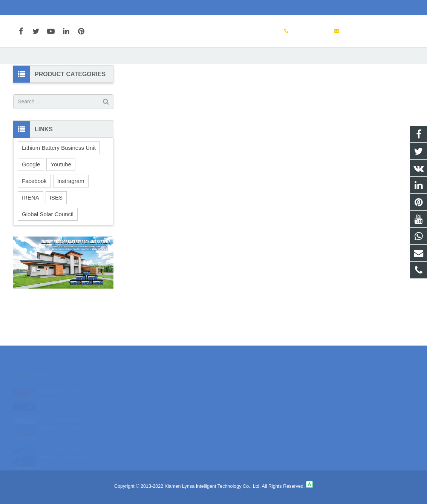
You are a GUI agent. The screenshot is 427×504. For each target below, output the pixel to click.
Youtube (61, 202)
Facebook (34, 219)
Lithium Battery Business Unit (59, 186)
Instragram (71, 219)
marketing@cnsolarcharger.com (106, 8)
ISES (56, 236)
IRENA (31, 236)
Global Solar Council (48, 252)
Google (31, 202)
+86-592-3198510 (38, 8)
